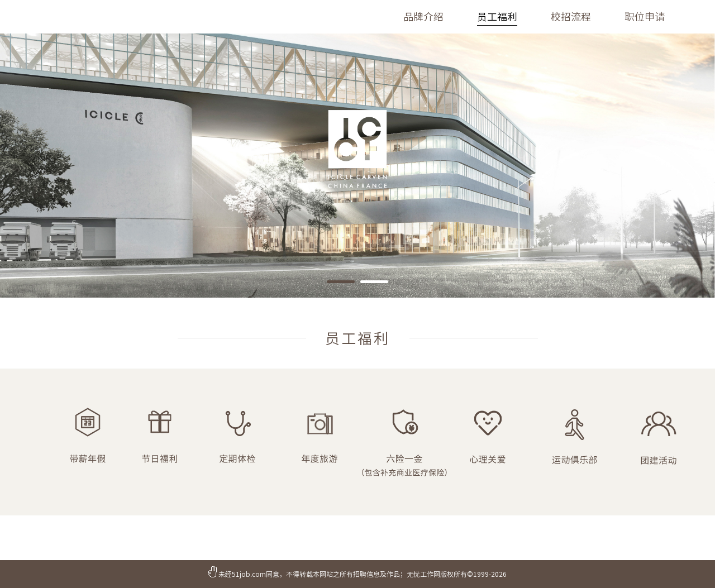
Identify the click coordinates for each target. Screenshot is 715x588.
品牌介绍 (423, 17)
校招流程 (571, 17)
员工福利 (497, 17)
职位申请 (645, 17)
